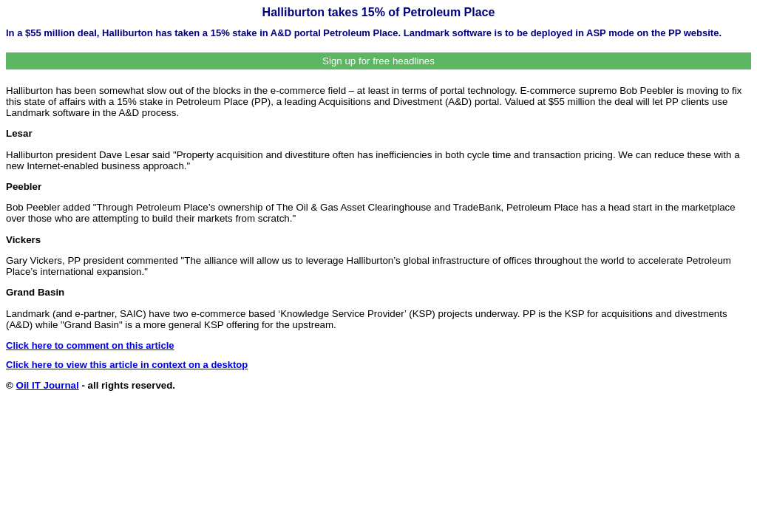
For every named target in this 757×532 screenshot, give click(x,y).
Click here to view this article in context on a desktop (127, 365)
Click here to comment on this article (90, 345)
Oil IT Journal (48, 385)
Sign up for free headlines (378, 61)
